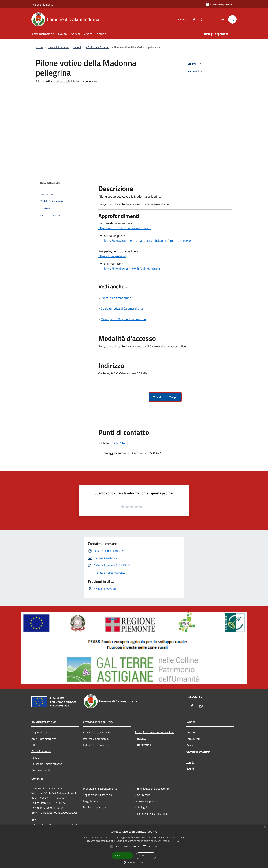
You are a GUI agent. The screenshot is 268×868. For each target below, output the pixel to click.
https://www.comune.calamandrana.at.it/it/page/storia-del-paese (147, 241)
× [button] (265, 828)
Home (39, 47)
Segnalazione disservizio (97, 795)
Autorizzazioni (143, 745)
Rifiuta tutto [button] (146, 856)
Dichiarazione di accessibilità (152, 814)
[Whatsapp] (201, 19)
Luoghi (77, 47)
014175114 (118, 443)
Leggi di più (176, 841)
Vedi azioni (195, 71)
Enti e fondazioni (41, 751)
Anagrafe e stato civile (96, 732)
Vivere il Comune (58, 47)
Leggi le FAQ (90, 801)
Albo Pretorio (142, 795)
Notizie (191, 732)
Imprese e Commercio (96, 739)
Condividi (195, 64)
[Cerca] (232, 19)
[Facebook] (193, 19)
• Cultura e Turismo (98, 47)
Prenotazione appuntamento (100, 789)
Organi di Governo (42, 732)
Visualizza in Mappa (165, 397)
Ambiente (140, 739)
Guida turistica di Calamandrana (122, 309)
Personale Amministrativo (47, 764)
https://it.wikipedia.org (113, 256)
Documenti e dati (42, 770)
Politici (35, 758)
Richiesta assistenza (95, 807)
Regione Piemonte (42, 5)
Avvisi (190, 745)
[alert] (134, 846)
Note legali (141, 807)
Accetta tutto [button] (122, 856)
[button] (134, 862)
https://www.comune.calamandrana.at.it (125, 228)
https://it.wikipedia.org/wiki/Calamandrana (132, 269)
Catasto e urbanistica (96, 745)
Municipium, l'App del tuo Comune (123, 319)
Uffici (34, 745)
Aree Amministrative (44, 739)
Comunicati (193, 739)
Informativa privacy (146, 801)
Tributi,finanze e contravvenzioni (154, 732)
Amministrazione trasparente (152, 789)
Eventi (190, 768)
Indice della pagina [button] (50, 183)
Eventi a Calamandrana (116, 298)
